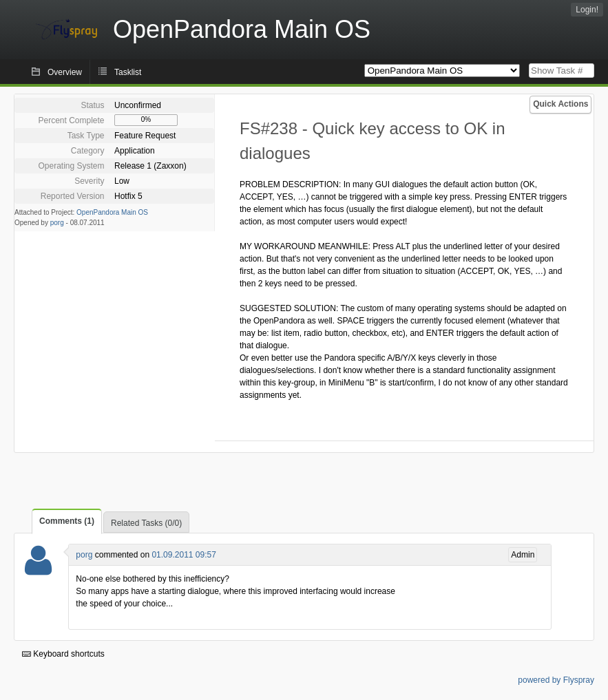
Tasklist (128, 72)
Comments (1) (67, 521)
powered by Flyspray (556, 680)
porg (57, 223)
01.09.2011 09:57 (184, 555)
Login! (587, 10)
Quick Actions (560, 104)
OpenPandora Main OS (112, 212)
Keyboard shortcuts (63, 654)
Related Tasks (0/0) (146, 523)
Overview (65, 72)
